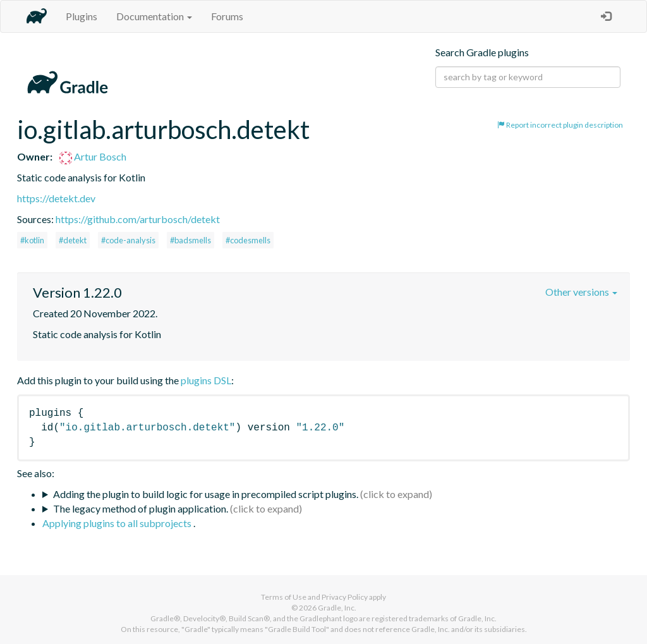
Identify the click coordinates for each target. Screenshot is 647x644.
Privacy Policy (345, 597)
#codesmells (248, 240)
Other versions (581, 292)
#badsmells (190, 240)
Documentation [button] (154, 16)
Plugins (82, 16)
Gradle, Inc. (337, 608)
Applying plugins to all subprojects (118, 523)
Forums (227, 16)
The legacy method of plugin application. (141, 508)
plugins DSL (206, 380)
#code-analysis (128, 240)
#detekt (73, 240)
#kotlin (32, 240)
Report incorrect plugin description (560, 125)
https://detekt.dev (56, 198)
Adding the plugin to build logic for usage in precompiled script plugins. (206, 494)
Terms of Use (284, 597)
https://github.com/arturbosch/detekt (138, 219)
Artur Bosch (93, 156)
